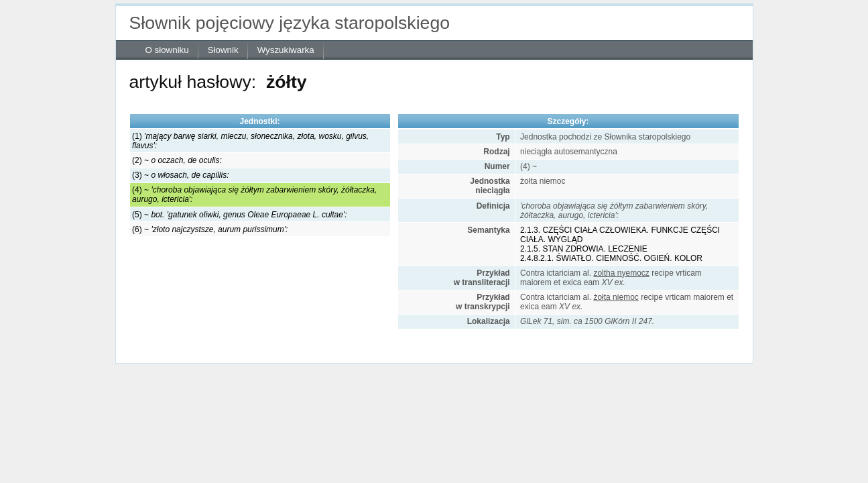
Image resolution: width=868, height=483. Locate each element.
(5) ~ (239, 215)
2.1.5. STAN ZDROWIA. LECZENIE (584, 249)
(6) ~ (210, 229)
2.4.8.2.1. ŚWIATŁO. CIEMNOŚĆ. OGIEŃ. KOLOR (611, 258)
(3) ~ (180, 175)
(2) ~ (177, 160)
